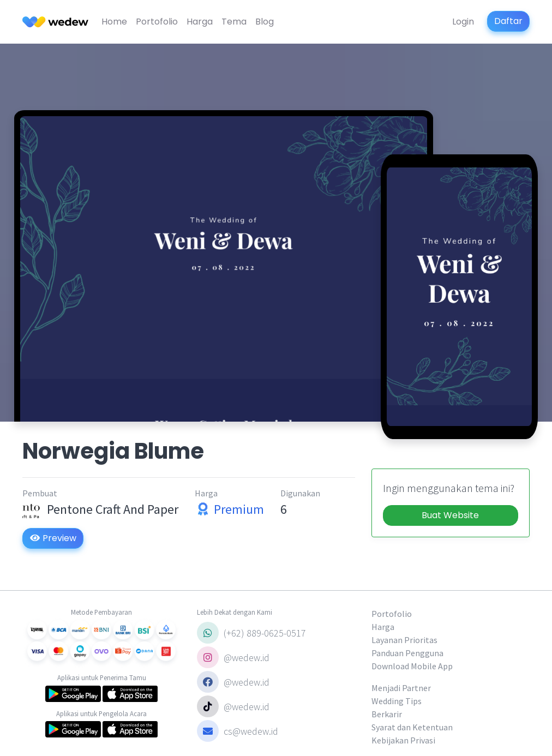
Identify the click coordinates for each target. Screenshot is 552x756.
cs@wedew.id (238, 731)
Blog (265, 22)
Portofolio (157, 22)
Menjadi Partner (401, 688)
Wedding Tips (397, 701)
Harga (200, 22)
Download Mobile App (412, 666)
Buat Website (450, 515)
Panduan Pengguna (407, 653)
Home (114, 22)
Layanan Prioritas (404, 640)
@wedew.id (233, 657)
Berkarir (387, 714)
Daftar (508, 21)
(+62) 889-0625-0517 (251, 633)
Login (463, 22)
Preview (53, 538)
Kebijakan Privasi (403, 740)
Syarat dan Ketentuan (412, 727)
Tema (234, 22)
